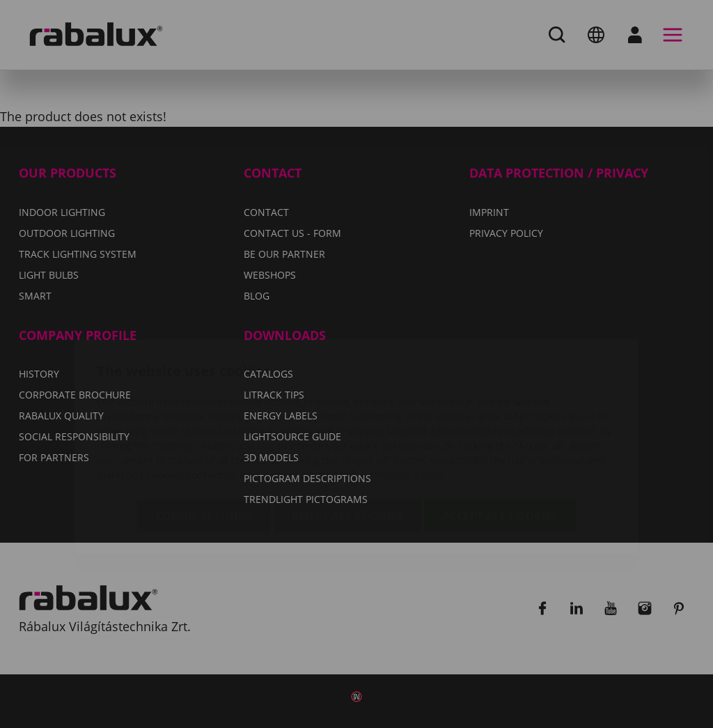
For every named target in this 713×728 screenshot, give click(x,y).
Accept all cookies (500, 433)
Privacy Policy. (411, 393)
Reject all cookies (347, 433)
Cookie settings (204, 433)
